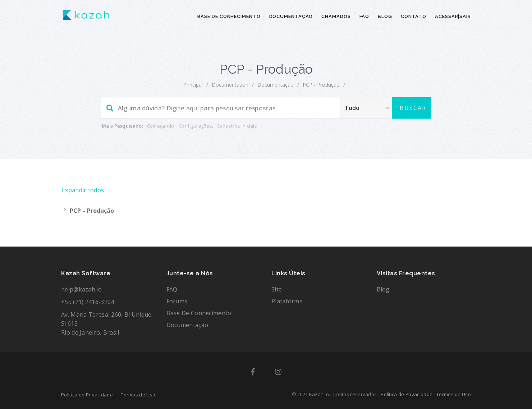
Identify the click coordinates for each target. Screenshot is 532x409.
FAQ (364, 16)
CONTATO (414, 16)
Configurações (195, 126)
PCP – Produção (92, 211)
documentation (230, 85)
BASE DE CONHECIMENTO (229, 16)
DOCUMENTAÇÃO (291, 16)
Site (277, 289)
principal (193, 85)
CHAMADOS (336, 16)
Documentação (276, 85)
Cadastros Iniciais (237, 126)
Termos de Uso (138, 395)
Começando (161, 126)
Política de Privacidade (87, 395)
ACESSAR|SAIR (453, 16)
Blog (383, 289)
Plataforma (287, 301)
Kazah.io (319, 394)
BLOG (385, 16)
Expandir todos (83, 190)
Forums (177, 301)
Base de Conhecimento (199, 313)
